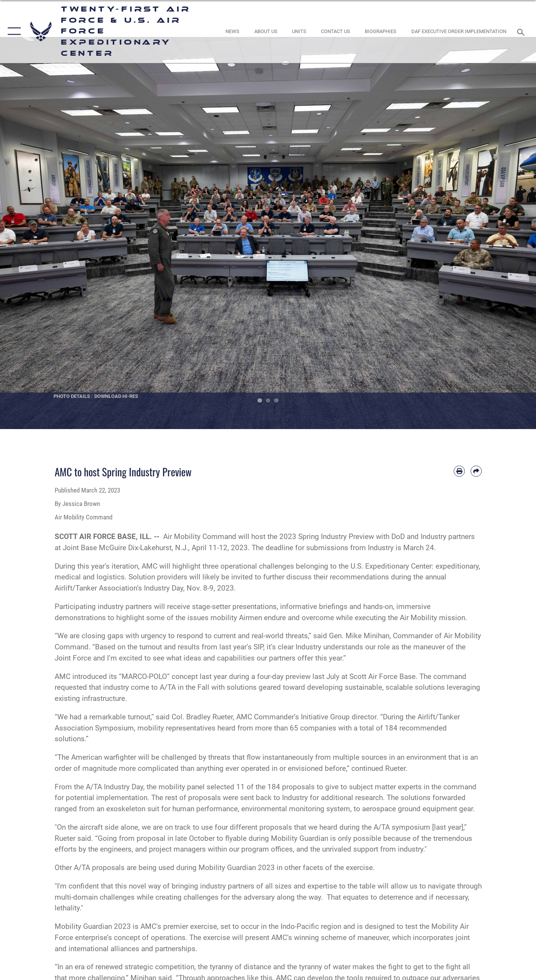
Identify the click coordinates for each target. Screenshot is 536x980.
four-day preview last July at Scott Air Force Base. (337, 676)
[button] (13, 32)
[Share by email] (476, 471)
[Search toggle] (522, 32)
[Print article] (459, 471)
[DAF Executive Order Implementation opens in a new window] (459, 31)
